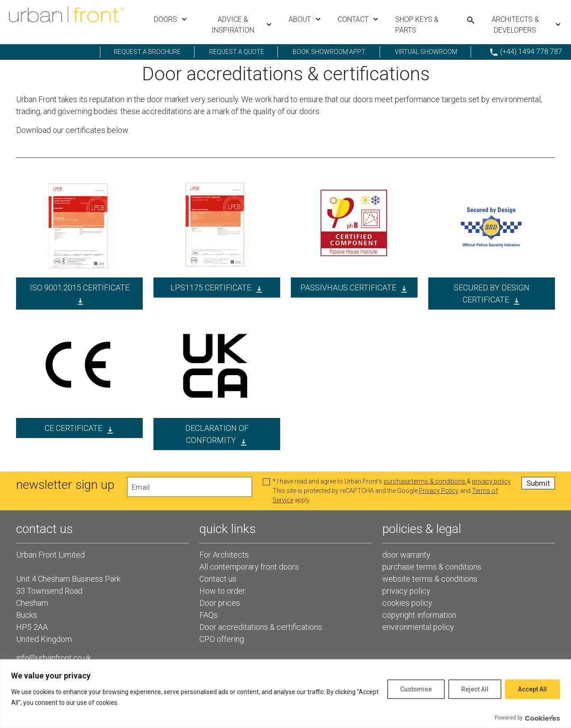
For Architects (224, 555)
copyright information (419, 615)
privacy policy (491, 481)
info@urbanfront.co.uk (54, 658)
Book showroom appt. (329, 52)
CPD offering (222, 639)
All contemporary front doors (249, 567)
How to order (222, 591)
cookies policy (407, 603)
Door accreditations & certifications (261, 627)
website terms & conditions (430, 579)
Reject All (475, 689)
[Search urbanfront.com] (471, 20)
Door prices (220, 603)
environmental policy (418, 627)
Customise (416, 689)
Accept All (532, 689)
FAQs (209, 615)
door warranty (406, 555)
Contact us (218, 579)
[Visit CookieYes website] (542, 718)
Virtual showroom (426, 52)
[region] (285, 694)
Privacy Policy (439, 491)
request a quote (237, 52)
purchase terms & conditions (425, 481)
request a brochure (147, 52)
